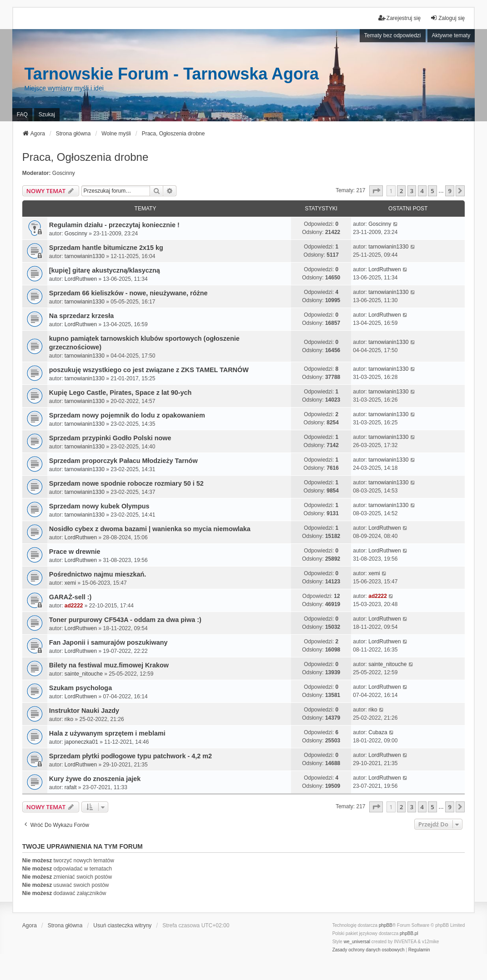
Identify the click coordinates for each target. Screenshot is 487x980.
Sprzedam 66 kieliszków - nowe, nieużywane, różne (128, 293)
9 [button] (449, 191)
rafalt (71, 787)
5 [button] (432, 191)
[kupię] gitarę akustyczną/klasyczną (105, 270)
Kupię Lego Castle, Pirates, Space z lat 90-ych (120, 393)
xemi (70, 583)
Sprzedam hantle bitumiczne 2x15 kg (106, 248)
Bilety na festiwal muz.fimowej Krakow (109, 665)
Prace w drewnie (75, 552)
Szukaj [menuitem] (47, 114)
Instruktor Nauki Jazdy (84, 711)
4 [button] (422, 191)
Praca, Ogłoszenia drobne (85, 157)
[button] (376, 191)
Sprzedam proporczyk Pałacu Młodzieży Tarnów (123, 461)
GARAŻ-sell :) (70, 597)
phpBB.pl (409, 933)
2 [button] (401, 191)
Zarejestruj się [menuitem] (399, 18)
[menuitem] (369, 950)
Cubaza (378, 732)
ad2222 (74, 606)
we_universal (357, 942)
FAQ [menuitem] (22, 114)
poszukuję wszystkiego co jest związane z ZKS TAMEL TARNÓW (149, 370)
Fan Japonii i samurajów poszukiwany (108, 642)
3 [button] (412, 191)
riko (69, 719)
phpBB (386, 925)
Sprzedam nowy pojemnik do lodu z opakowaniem (127, 415)
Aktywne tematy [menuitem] (451, 35)
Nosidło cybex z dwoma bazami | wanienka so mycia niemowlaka (150, 529)
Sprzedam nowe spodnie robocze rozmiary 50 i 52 (126, 483)
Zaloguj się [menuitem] (447, 18)
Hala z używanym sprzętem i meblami (107, 733)
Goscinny (64, 173)
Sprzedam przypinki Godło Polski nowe (110, 438)
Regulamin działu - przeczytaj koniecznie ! (114, 225)
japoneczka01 (81, 742)
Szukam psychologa (80, 688)
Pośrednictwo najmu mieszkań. (98, 574)
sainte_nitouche (84, 674)
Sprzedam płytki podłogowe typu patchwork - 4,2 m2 (131, 756)
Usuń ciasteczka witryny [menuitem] (122, 925)
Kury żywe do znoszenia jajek (95, 779)
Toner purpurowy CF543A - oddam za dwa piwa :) (125, 620)
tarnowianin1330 (85, 256)
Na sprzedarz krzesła (81, 316)
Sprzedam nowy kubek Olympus (99, 506)
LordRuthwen (81, 279)
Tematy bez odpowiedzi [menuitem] (393, 35)
